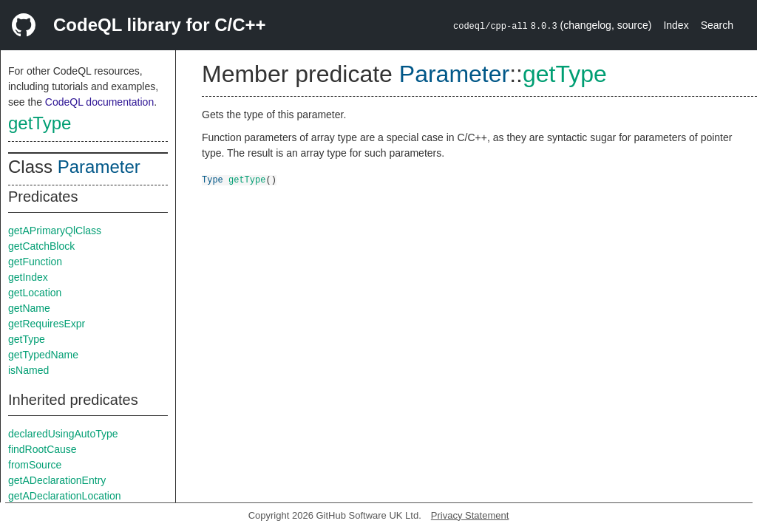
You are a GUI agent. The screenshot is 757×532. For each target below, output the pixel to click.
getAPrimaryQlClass (55, 231)
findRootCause (43, 449)
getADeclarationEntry (57, 480)
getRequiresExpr (47, 324)
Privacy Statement (470, 515)
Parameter (99, 167)
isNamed (28, 370)
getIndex (28, 277)
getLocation (35, 293)
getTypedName (43, 355)
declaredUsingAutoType (63, 434)
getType (40, 123)
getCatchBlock (41, 246)
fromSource (35, 465)
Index (676, 25)
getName (29, 308)
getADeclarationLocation (65, 496)
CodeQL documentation (99, 102)
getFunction (35, 262)
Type (213, 179)
